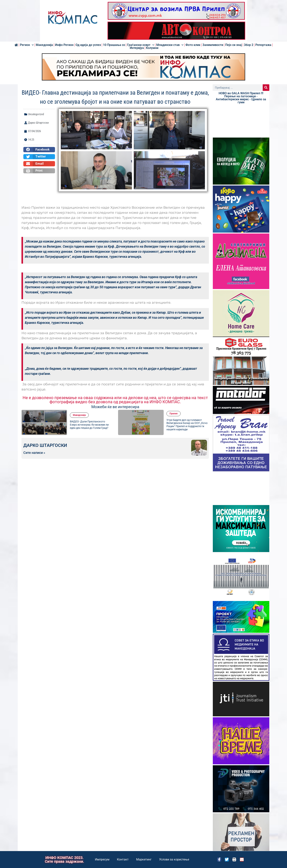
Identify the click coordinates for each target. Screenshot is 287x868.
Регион (27, 45)
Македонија (44, 45)
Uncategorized (36, 114)
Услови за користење (174, 859)
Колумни (152, 48)
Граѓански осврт (141, 45)
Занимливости (213, 45)
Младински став (170, 45)
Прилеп (174, 414)
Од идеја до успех (88, 45)
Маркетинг (144, 859)
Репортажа (263, 45)
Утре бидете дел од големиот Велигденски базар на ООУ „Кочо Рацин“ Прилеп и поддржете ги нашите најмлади (187, 425)
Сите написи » (34, 453)
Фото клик (193, 45)
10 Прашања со (114, 45)
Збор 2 (249, 45)
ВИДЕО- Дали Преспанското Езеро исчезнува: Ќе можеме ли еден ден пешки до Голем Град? (89, 425)
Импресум (102, 859)
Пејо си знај (234, 45)
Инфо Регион (64, 45)
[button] (39, 150)
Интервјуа (137, 48)
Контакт (123, 859)
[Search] (266, 88)
